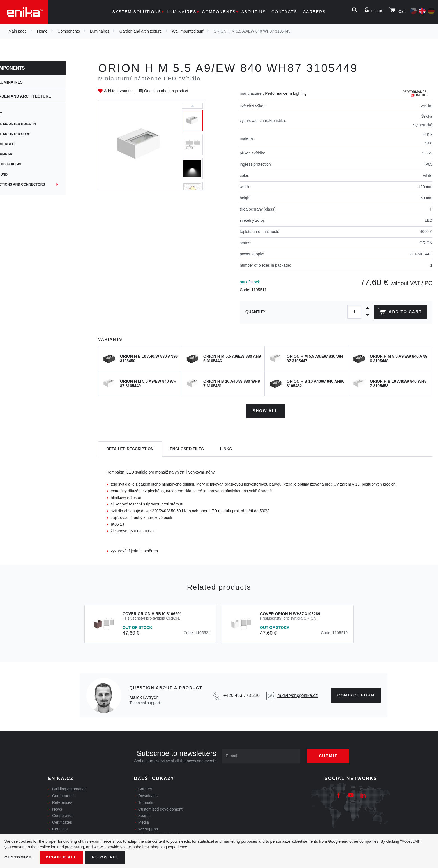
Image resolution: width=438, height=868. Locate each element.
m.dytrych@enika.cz (296, 695)
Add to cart (400, 313)
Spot (16, 114)
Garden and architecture (141, 31)
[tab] (130, 448)
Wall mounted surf (188, 31)
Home (42, 31)
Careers (314, 12)
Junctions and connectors (37, 184)
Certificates (62, 822)
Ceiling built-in (26, 164)
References (62, 802)
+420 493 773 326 (240, 695)
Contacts (284, 12)
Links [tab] (226, 448)
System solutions (137, 12)
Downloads (148, 795)
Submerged (22, 144)
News (57, 808)
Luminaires (182, 12)
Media (144, 822)
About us (254, 12)
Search (144, 815)
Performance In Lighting (286, 93)
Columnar (21, 154)
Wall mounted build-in (33, 124)
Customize (19, 857)
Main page (18, 31)
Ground (19, 174)
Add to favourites (119, 91)
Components (219, 12)
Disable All (63, 857)
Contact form (355, 695)
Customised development (160, 808)
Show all (265, 410)
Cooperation (63, 815)
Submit (330, 755)
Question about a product (166, 91)
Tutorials (146, 802)
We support (148, 828)
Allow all (107, 857)
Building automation (69, 788)
